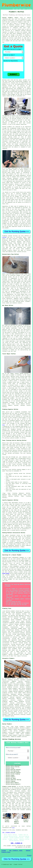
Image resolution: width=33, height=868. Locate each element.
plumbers (26, 81)
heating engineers (18, 691)
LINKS (17, 9)
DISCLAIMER (29, 9)
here (4, 425)
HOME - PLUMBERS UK (17, 843)
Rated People (6, 573)
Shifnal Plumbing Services (12, 739)
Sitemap (4, 851)
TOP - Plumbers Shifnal (9, 832)
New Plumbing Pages (16, 851)
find (8, 727)
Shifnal (4, 237)
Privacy (29, 855)
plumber (12, 32)
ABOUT (20, 9)
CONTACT (24, 9)
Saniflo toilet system (16, 517)
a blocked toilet (13, 385)
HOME (14, 9)
